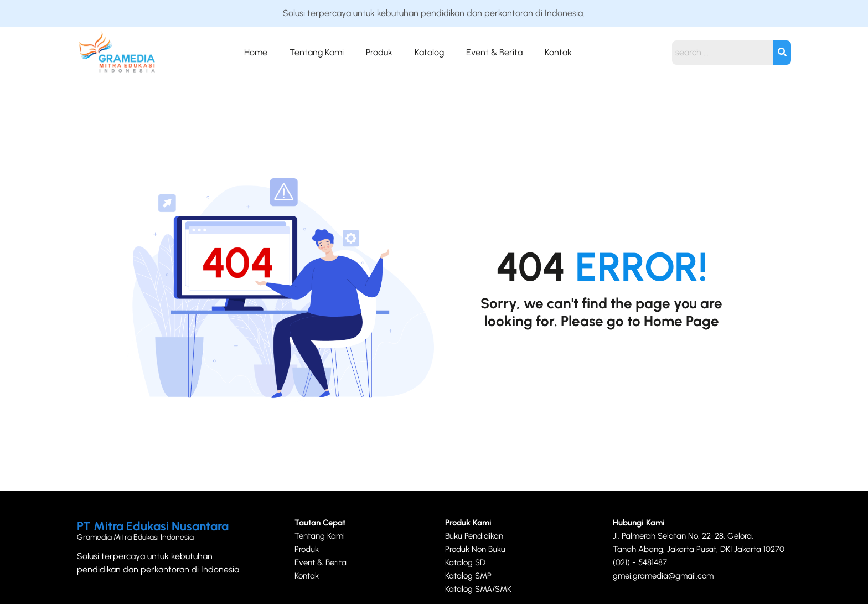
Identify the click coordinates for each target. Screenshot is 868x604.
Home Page (681, 321)
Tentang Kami (317, 52)
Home (256, 52)
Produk (379, 52)
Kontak (558, 52)
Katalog (429, 52)
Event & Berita (494, 52)
